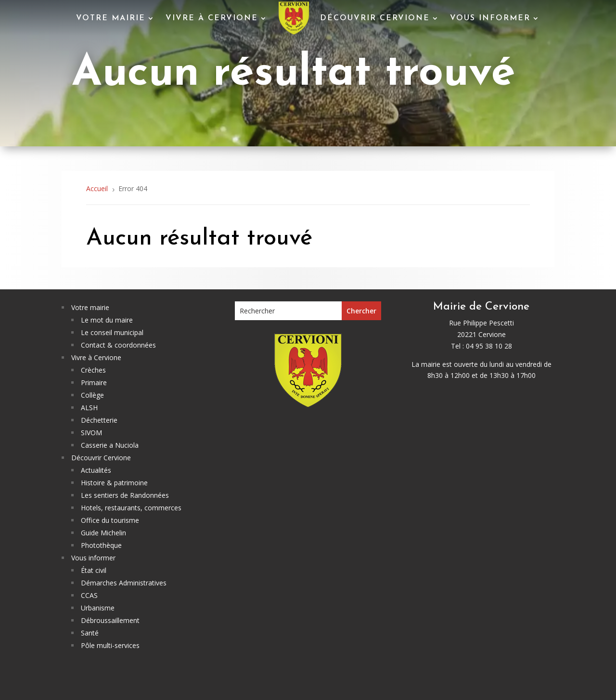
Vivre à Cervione (212, 18)
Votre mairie (111, 18)
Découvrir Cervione (375, 18)
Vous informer (490, 18)
